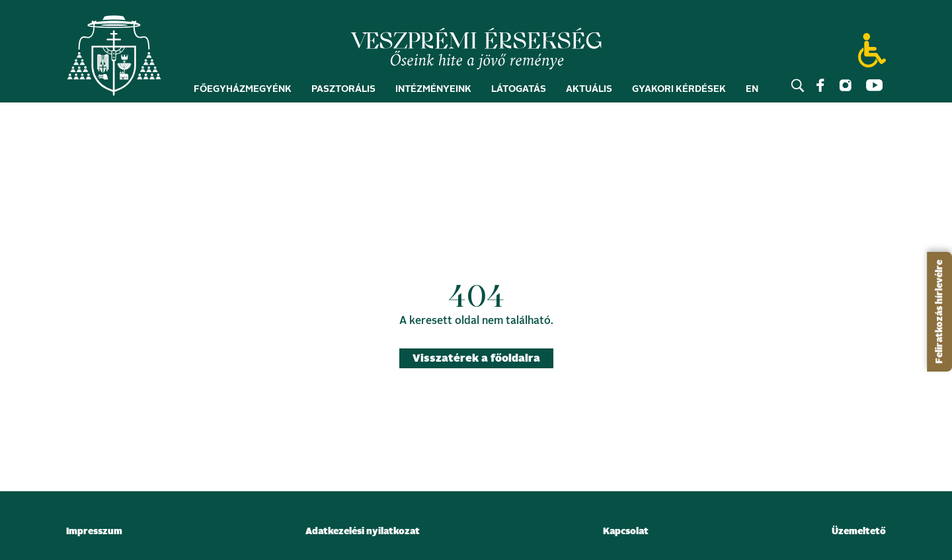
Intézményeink (433, 94)
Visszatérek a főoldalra (476, 358)
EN (752, 94)
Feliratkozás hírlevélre (939, 312)
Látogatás (519, 94)
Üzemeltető (859, 532)
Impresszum (94, 532)
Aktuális (589, 94)
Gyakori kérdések (679, 94)
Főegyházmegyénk (243, 94)
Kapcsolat (626, 532)
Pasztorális (343, 94)
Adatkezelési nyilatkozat (363, 532)
